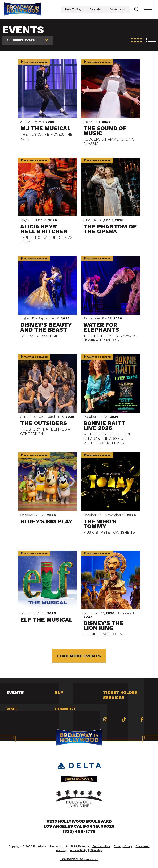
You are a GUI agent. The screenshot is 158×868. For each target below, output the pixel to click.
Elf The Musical (46, 620)
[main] (79, 349)
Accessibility (78, 850)
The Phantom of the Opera (110, 229)
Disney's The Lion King (104, 626)
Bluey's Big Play (46, 521)
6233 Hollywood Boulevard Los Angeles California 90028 (79, 824)
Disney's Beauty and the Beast (46, 327)
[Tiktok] (124, 720)
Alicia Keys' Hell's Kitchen (44, 229)
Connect (65, 709)
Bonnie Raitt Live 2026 (104, 426)
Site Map (96, 850)
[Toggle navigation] (148, 9)
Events (15, 692)
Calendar (96, 9)
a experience (79, 859)
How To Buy (73, 9)
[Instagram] (105, 720)
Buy (59, 692)
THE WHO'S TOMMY (100, 524)
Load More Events (79, 656)
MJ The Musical (45, 128)
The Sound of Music (105, 131)
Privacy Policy (123, 846)
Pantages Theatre (34, 62)
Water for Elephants (101, 327)
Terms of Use (101, 846)
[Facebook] (142, 720)
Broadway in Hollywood (23, 9)
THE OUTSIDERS (44, 423)
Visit (12, 709)
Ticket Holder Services (120, 695)
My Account (118, 9)
